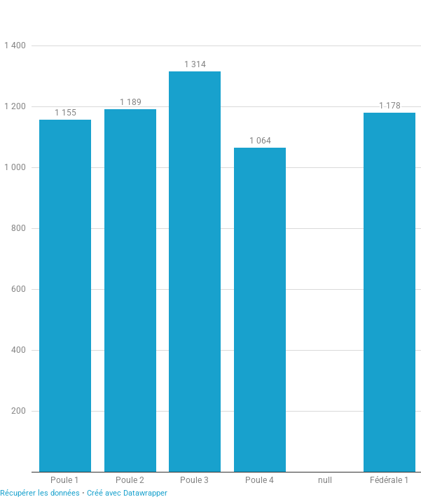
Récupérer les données (40, 493)
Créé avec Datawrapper (127, 493)
